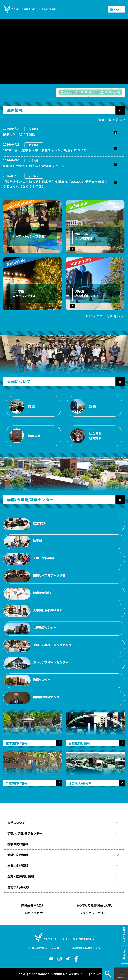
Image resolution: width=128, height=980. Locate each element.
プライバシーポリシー (95, 913)
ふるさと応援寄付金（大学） (95, 905)
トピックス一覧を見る (103, 316)
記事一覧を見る (110, 120)
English (118, 9)
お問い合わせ (34, 913)
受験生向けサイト (124, 935)
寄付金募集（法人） (34, 905)
